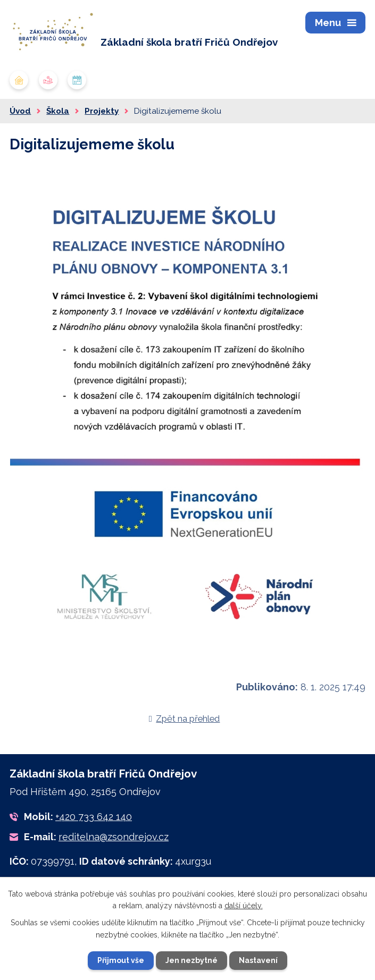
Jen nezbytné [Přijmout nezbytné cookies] (191, 960)
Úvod (20, 111)
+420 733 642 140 (94, 817)
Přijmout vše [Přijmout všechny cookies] (121, 960)
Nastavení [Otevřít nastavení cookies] (258, 960)
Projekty (102, 111)
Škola (58, 111)
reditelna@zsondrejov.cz (114, 837)
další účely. (244, 906)
